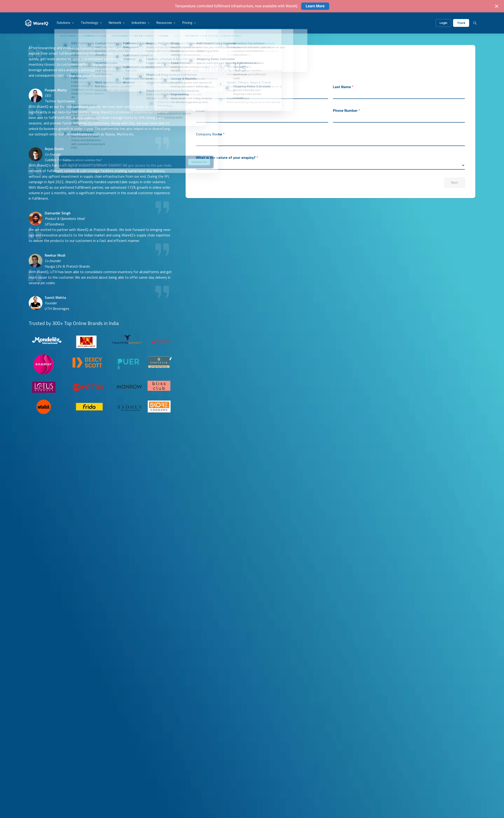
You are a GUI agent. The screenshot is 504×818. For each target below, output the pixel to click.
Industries (141, 23)
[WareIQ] (37, 23)
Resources (166, 23)
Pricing (189, 23)
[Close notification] (497, 6)
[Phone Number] (399, 118)
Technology (92, 23)
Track (461, 23)
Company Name (210, 134)
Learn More (315, 6)
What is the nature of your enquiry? (227, 158)
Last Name (343, 87)
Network (117, 23)
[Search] (475, 23)
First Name (206, 87)
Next (455, 182)
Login (443, 23)
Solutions (65, 23)
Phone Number (347, 111)
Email (202, 111)
